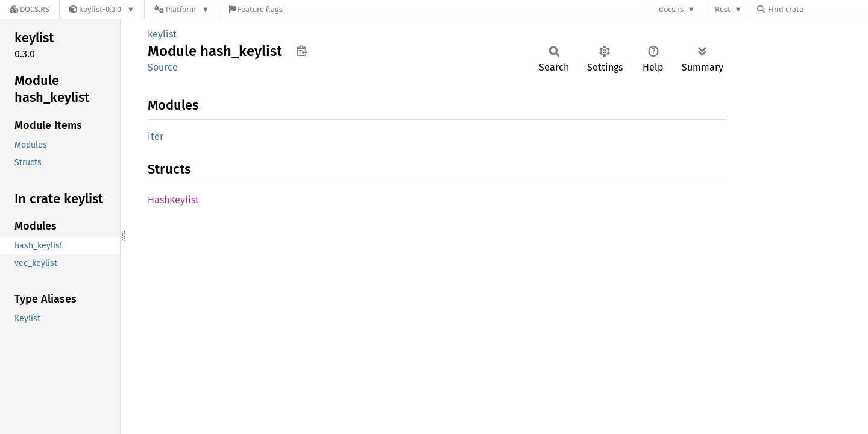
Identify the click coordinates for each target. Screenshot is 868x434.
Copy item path (302, 51)
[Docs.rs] (30, 9)
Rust (723, 9)
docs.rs (671, 9)
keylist (162, 34)
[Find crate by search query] (817, 9)
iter (156, 137)
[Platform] (182, 9)
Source (163, 67)
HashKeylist (173, 200)
